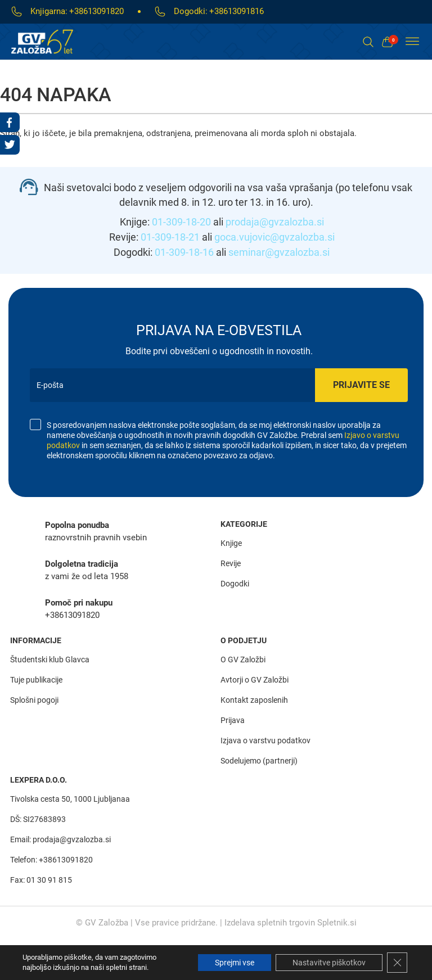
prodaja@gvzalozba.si (275, 222)
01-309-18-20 (181, 222)
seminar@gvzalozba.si (279, 252)
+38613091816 (237, 11)
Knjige (231, 543)
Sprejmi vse (235, 963)
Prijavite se (361, 385)
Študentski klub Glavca (50, 660)
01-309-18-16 (184, 252)
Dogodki (235, 584)
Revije (231, 563)
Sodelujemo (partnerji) (259, 761)
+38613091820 (96, 11)
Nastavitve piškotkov (329, 963)
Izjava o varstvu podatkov (265, 740)
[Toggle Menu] (412, 42)
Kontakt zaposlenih (254, 700)
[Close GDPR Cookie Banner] (397, 963)
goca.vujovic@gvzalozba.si (274, 237)
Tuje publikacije (36, 680)
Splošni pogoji (34, 700)
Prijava (233, 720)
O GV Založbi (243, 660)
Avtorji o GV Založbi (255, 680)
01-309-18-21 (170, 237)
